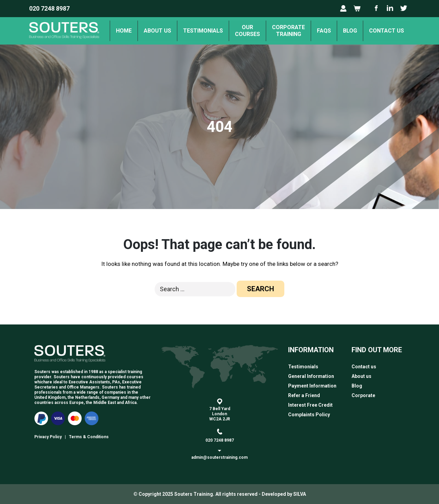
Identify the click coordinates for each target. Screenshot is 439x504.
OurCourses (247, 31)
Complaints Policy (309, 415)
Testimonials (203, 31)
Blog (350, 31)
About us (157, 31)
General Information (311, 376)
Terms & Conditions (89, 437)
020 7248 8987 (49, 8)
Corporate (363, 395)
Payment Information (312, 386)
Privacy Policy (48, 437)
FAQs (324, 31)
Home (124, 31)
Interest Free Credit (310, 405)
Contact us (387, 31)
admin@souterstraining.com (219, 457)
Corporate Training (288, 31)
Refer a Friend (304, 395)
